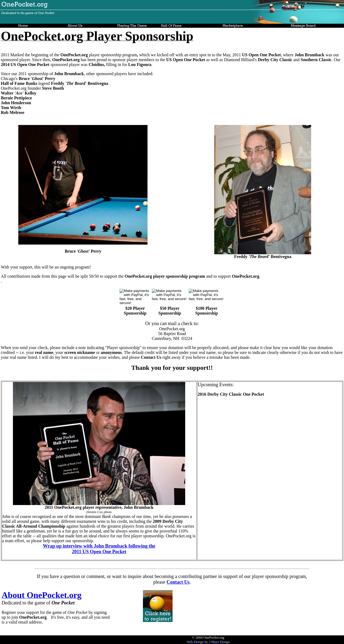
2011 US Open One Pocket (99, 552)
